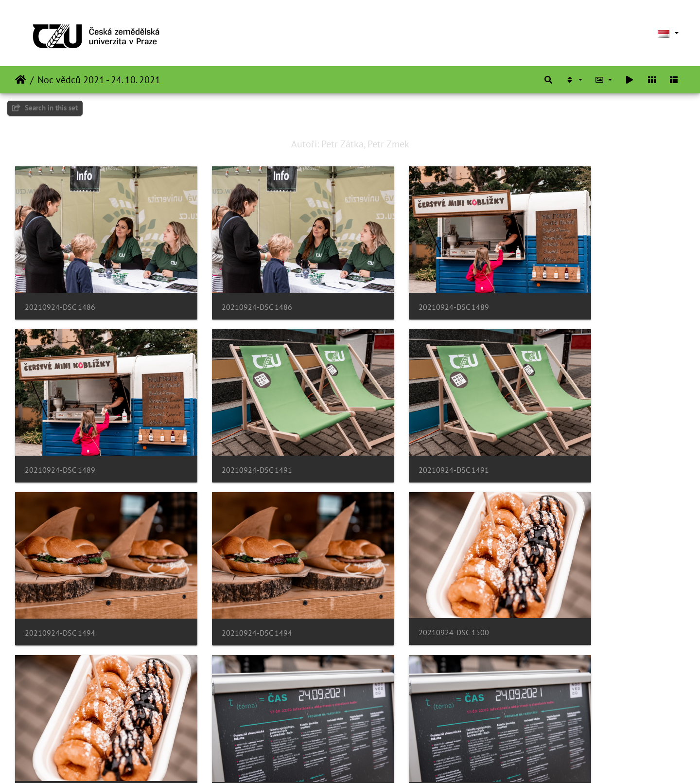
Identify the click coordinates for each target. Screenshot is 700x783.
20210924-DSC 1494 (402, 434)
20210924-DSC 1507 (402, 724)
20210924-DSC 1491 (60, 434)
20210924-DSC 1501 (402, 579)
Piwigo (376, 763)
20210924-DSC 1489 (402, 289)
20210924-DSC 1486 (60, 289)
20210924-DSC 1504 (60, 724)
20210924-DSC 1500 (60, 579)
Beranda (21, 80)
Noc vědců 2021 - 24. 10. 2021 (99, 80)
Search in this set (45, 108)
